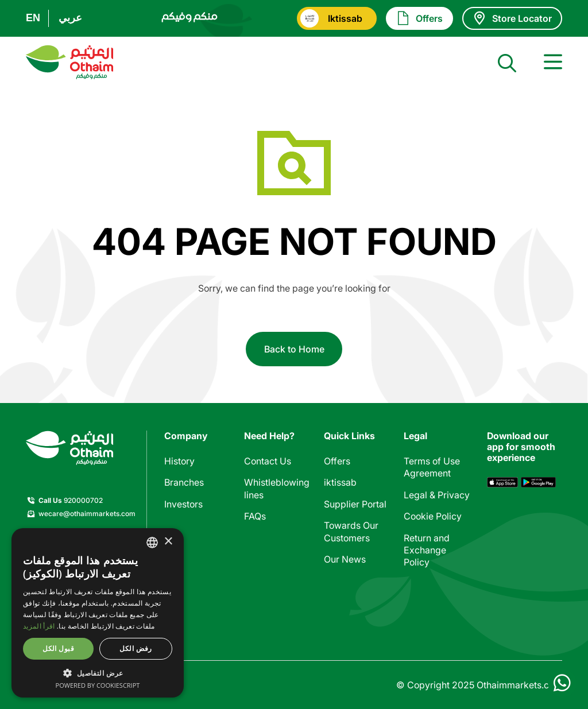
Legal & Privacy (437, 495)
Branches (184, 482)
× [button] (168, 542)
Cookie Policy (433, 516)
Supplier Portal (355, 504)
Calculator (346, 580)
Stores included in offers (357, 608)
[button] (98, 673)
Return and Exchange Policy (427, 550)
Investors (183, 504)
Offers (337, 461)
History (179, 461)
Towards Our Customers (351, 531)
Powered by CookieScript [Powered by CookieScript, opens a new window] (98, 685)
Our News (345, 559)
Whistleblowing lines (277, 488)
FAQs (255, 516)
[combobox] (152, 543)
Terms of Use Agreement (432, 467)
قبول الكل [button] (58, 648)
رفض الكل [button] (136, 648)
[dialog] (98, 613)
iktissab (340, 482)
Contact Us (268, 461)
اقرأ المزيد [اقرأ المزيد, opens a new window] (39, 626)
